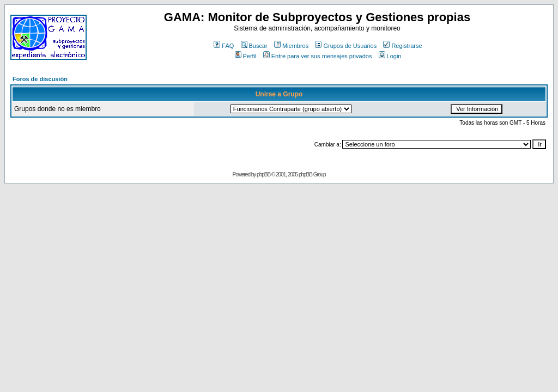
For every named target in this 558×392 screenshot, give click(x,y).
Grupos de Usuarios (346, 46)
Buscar (254, 46)
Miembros (291, 46)
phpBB (263, 174)
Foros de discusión (40, 79)
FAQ (224, 46)
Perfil (246, 56)
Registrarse (402, 46)
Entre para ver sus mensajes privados (318, 56)
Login (390, 56)
